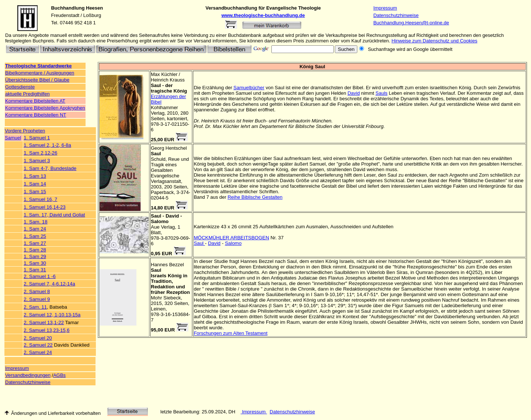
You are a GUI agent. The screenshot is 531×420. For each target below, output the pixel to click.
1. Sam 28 (35, 250)
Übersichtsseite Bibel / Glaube (37, 80)
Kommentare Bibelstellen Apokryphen (45, 108)
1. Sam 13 (35, 176)
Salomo (233, 243)
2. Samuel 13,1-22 (44, 322)
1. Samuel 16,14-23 (44, 207)
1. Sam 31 (35, 270)
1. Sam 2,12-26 (40, 153)
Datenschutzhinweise (396, 15)
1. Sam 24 (35, 229)
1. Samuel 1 (37, 138)
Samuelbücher (249, 88)
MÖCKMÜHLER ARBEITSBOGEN (231, 238)
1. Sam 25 (35, 236)
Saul (199, 243)
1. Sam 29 (35, 256)
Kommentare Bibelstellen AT (35, 101)
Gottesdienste (20, 87)
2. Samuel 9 (37, 299)
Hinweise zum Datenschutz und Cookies (435, 41)
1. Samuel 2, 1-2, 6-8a (47, 145)
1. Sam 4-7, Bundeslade (50, 168)
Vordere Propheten (25, 131)
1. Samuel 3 (37, 161)
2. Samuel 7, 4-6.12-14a (49, 284)
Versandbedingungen (28, 375)
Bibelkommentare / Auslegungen (40, 73)
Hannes (159, 265)
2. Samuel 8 (37, 291)
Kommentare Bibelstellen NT (36, 115)
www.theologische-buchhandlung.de (263, 15)
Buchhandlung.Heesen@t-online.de (411, 23)
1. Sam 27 (35, 243)
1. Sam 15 (35, 192)
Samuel (13, 138)
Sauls (381, 93)
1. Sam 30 (35, 263)
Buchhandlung (68, 8)
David (353, 93)
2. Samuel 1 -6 (40, 276)
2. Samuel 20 (38, 338)
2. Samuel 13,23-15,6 (46, 330)
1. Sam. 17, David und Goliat (54, 215)
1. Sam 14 (35, 184)
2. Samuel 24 (38, 352)
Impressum (385, 8)
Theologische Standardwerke (39, 66)
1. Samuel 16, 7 (40, 199)
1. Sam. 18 (35, 222)
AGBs (59, 375)
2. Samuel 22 (38, 345)
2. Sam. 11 (35, 307)
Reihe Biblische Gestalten (255, 197)
